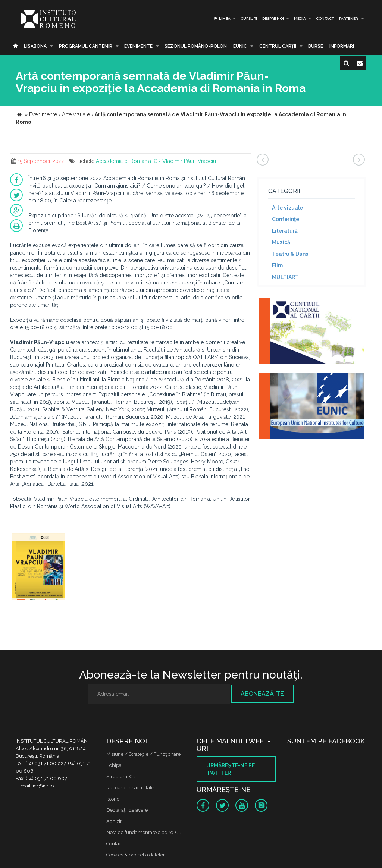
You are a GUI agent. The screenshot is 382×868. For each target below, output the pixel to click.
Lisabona (35, 46)
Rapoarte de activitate (130, 788)
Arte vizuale (287, 208)
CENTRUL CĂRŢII (278, 46)
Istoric (113, 799)
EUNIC (240, 46)
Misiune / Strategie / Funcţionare (143, 754)
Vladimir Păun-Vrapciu (189, 161)
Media (300, 18)
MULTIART (285, 277)
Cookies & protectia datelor (136, 855)
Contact (325, 18)
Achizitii (115, 821)
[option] (39, 568)
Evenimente (138, 46)
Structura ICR (121, 776)
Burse (316, 46)
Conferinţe (286, 219)
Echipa (114, 765)
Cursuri (249, 18)
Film (277, 265)
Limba (222, 18)
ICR (157, 161)
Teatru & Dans (290, 254)
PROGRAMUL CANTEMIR (86, 46)
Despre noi (273, 18)
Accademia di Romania (123, 161)
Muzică (281, 242)
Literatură (285, 231)
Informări (342, 46)
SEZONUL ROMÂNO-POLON (196, 46)
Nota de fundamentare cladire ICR (144, 832)
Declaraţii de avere (127, 810)
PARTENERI (349, 18)
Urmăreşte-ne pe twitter (231, 769)
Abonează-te (262, 694)
